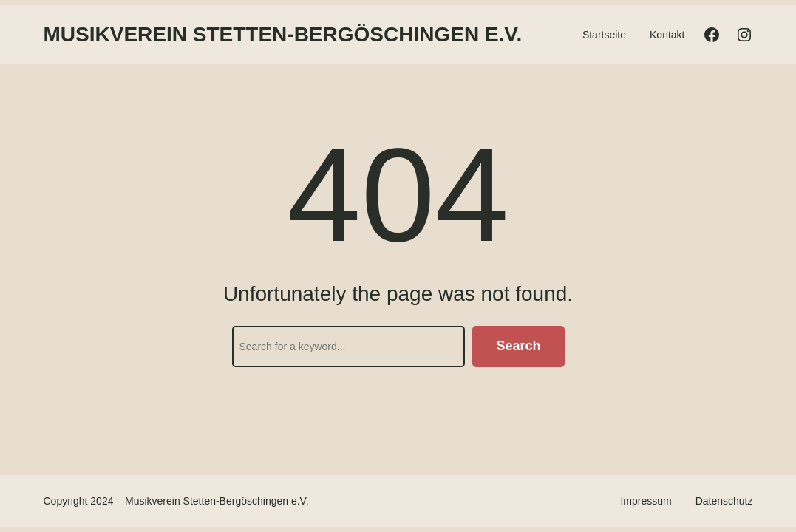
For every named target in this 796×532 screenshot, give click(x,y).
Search (518, 346)
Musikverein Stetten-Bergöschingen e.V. (283, 34)
